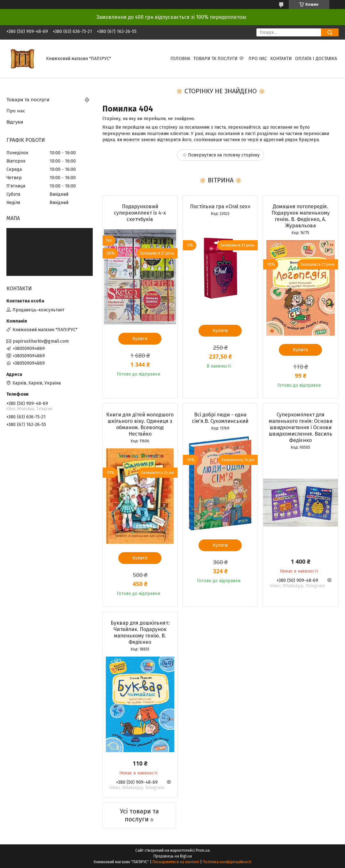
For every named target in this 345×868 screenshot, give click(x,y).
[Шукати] (330, 32)
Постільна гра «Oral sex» (220, 206)
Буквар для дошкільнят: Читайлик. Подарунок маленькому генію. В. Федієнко (140, 632)
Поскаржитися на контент (176, 862)
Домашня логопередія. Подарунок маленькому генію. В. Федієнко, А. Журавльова (301, 216)
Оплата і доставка (316, 59)
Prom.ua (203, 850)
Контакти (281, 59)
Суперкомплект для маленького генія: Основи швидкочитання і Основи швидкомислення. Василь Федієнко (301, 427)
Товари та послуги (216, 59)
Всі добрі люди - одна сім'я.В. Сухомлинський (220, 418)
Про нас (258, 59)
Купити (140, 339)
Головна (180, 59)
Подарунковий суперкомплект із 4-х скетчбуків (140, 213)
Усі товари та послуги (139, 815)
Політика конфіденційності (227, 862)
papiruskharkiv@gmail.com (41, 341)
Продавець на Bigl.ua (173, 856)
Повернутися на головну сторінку (224, 155)
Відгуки (15, 122)
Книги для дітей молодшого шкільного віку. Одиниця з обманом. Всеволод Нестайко (140, 424)
